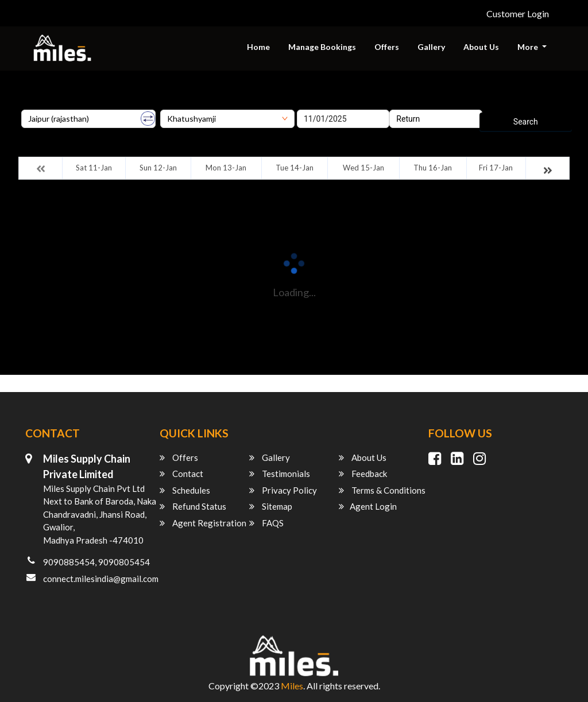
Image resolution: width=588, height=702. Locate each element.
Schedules (185, 490)
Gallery (431, 47)
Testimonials (280, 474)
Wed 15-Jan (363, 168)
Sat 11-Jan (94, 168)
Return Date (410, 106)
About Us (481, 47)
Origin (32, 106)
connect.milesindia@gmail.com (101, 579)
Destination (181, 106)
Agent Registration (203, 523)
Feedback (363, 474)
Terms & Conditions (382, 490)
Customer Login (518, 13)
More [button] (529, 47)
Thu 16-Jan (433, 168)
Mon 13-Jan (226, 168)
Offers (387, 47)
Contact (181, 474)
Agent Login (368, 506)
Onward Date (320, 106)
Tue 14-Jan (295, 168)
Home (258, 47)
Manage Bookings (322, 47)
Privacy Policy (283, 490)
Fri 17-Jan (496, 168)
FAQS (266, 523)
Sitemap (271, 506)
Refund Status (193, 506)
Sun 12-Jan (158, 168)
